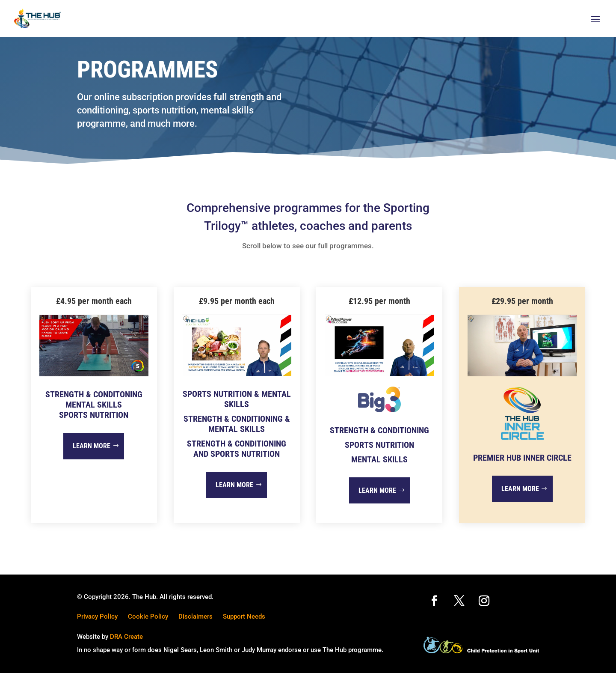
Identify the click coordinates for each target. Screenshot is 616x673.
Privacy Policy (97, 616)
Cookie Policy (148, 616)
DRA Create (126, 637)
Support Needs (244, 616)
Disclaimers (195, 616)
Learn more (92, 446)
